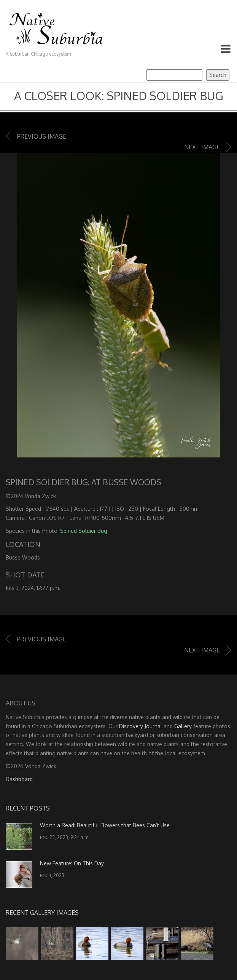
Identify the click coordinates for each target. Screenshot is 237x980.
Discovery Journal (141, 726)
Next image (202, 147)
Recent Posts (28, 808)
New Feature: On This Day (72, 863)
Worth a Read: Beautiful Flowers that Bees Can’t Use (105, 825)
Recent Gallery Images (42, 913)
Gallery (183, 726)
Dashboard (19, 779)
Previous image (42, 136)
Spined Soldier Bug (84, 531)
